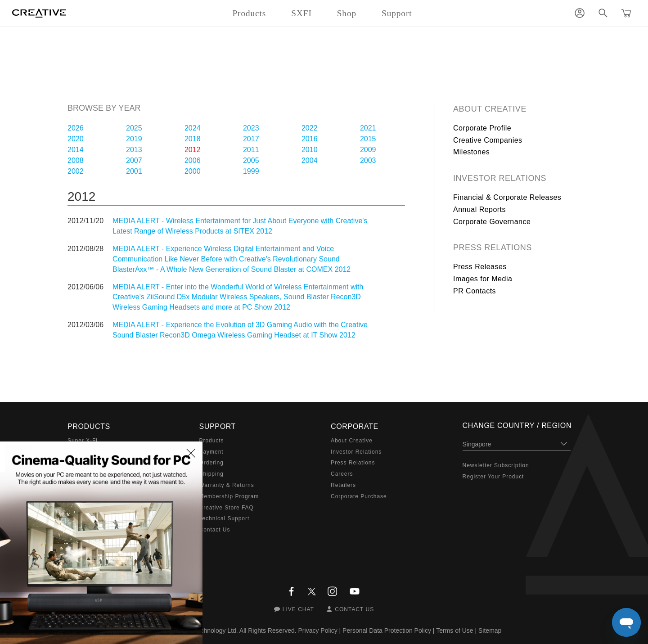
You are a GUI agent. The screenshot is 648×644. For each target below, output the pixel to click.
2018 (193, 139)
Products (212, 441)
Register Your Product (493, 477)
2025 (134, 128)
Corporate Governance (492, 222)
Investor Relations (500, 178)
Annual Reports (479, 209)
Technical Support (225, 518)
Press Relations (493, 248)
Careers (342, 474)
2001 (134, 171)
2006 (193, 160)
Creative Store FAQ (227, 508)
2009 (368, 150)
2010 (310, 150)
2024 (193, 128)
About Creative (490, 109)
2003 (368, 160)
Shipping (211, 474)
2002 (76, 171)
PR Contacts (475, 291)
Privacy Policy (318, 630)
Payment (211, 452)
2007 (134, 160)
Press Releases (480, 267)
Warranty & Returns (227, 485)
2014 (76, 150)
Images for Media (483, 279)
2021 (368, 128)
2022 (310, 128)
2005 (251, 160)
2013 (134, 150)
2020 (76, 139)
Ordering (211, 463)
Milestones (471, 152)
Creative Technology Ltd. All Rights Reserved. (233, 630)
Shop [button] (347, 13)
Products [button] (249, 13)
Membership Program (229, 496)
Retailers (343, 485)
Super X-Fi (83, 441)
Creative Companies (488, 140)
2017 (251, 139)
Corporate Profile (482, 128)
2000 (193, 171)
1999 (251, 171)
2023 (251, 128)
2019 (134, 139)
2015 (368, 139)
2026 (76, 128)
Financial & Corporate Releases (507, 197)
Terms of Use (454, 630)
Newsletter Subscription (496, 465)
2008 (76, 160)
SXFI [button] (301, 13)
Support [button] (397, 13)
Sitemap (490, 630)
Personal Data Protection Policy (387, 630)
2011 (251, 150)
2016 (310, 139)
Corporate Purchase (359, 496)
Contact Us (215, 530)
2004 (310, 160)
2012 (193, 150)
